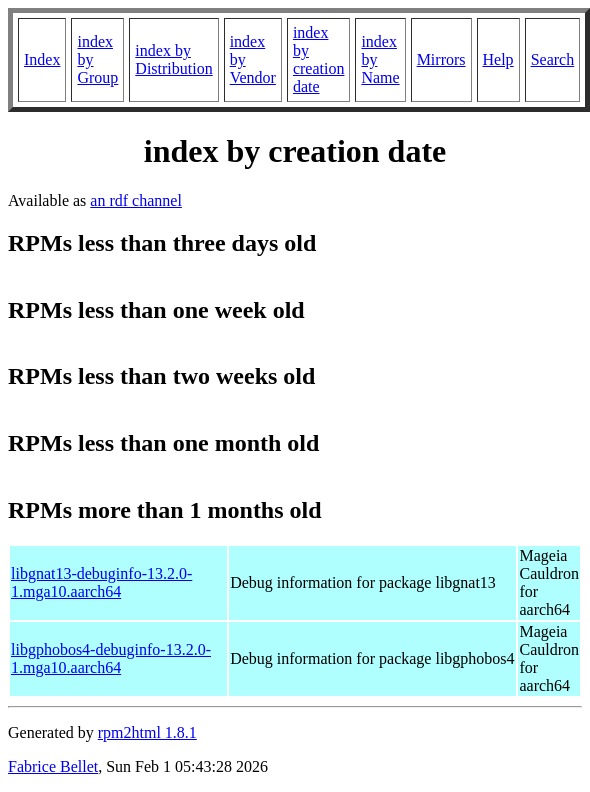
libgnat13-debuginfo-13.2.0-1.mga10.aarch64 (101, 582)
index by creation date (319, 59)
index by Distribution (173, 59)
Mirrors (441, 59)
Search (553, 59)
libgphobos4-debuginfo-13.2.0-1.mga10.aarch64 (111, 658)
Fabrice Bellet (53, 766)
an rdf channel (136, 200)
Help (498, 59)
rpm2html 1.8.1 (147, 732)
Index (42, 59)
